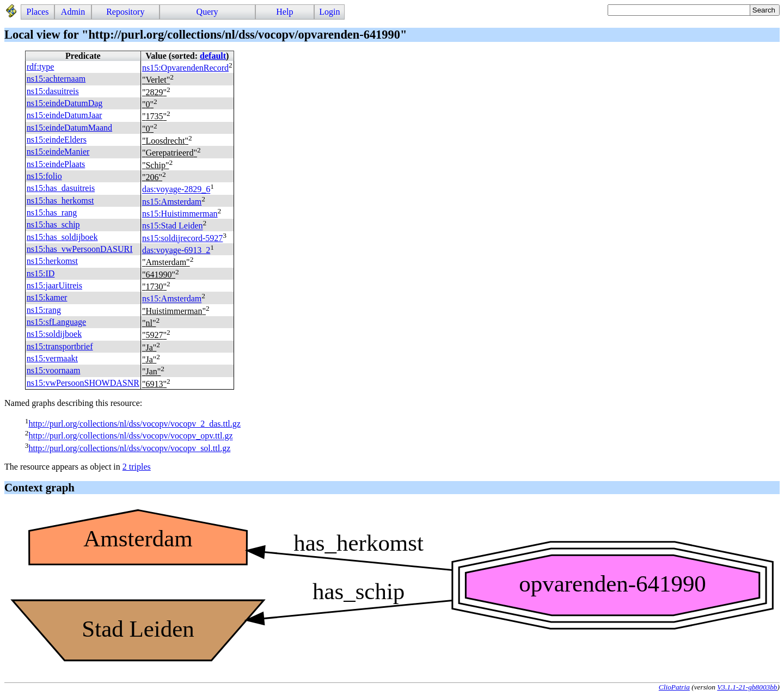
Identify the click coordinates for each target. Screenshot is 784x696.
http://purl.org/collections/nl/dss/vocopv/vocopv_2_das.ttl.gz (134, 424)
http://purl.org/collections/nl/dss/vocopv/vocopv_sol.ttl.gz (129, 448)
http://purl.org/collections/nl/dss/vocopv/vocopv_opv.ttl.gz (130, 436)
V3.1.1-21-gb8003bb (747, 687)
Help (284, 12)
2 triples (137, 467)
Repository (125, 12)
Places (38, 12)
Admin (73, 12)
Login (329, 12)
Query (207, 12)
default (213, 56)
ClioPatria (674, 687)
